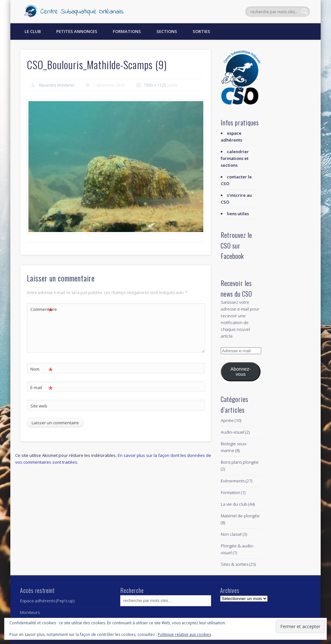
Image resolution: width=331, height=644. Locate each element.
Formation (230, 492)
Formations (127, 31)
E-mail (42, 388)
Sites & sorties (235, 564)
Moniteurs (30, 612)
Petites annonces (77, 31)
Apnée (227, 420)
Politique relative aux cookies (184, 634)
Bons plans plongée (240, 462)
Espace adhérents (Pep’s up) (47, 601)
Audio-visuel (233, 432)
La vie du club (234, 504)
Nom (42, 369)
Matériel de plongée (240, 516)
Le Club (33, 31)
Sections (167, 31)
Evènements (233, 481)
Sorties (201, 31)
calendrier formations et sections (235, 158)
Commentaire (42, 309)
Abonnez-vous (241, 372)
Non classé (231, 534)
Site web (39, 406)
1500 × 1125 (155, 85)
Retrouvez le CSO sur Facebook (236, 245)
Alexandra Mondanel (57, 85)
